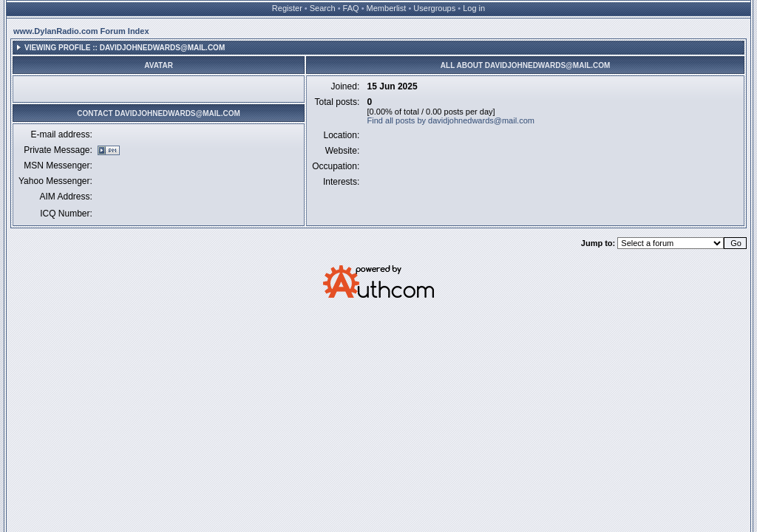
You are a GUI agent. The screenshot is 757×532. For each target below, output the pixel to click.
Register (287, 8)
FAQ (351, 8)
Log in (474, 8)
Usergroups (434, 8)
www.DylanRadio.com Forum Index (81, 31)
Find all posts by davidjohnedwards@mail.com (451, 120)
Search (323, 8)
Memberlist (387, 8)
